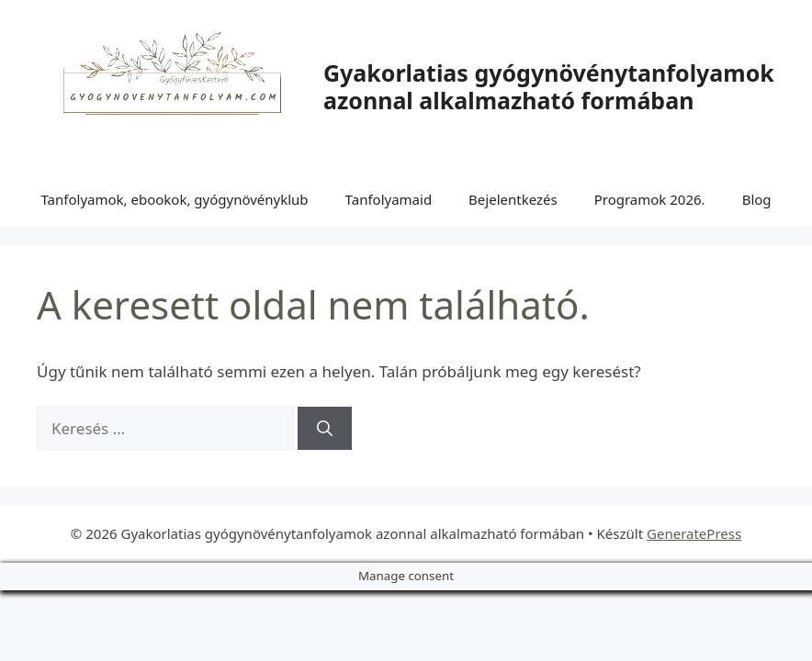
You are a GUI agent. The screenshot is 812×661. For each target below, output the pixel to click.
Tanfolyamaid (389, 199)
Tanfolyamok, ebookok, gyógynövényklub (174, 199)
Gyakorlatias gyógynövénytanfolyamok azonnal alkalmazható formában (549, 86)
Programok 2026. (650, 199)
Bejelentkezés (513, 199)
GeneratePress (694, 533)
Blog (757, 199)
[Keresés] (325, 429)
